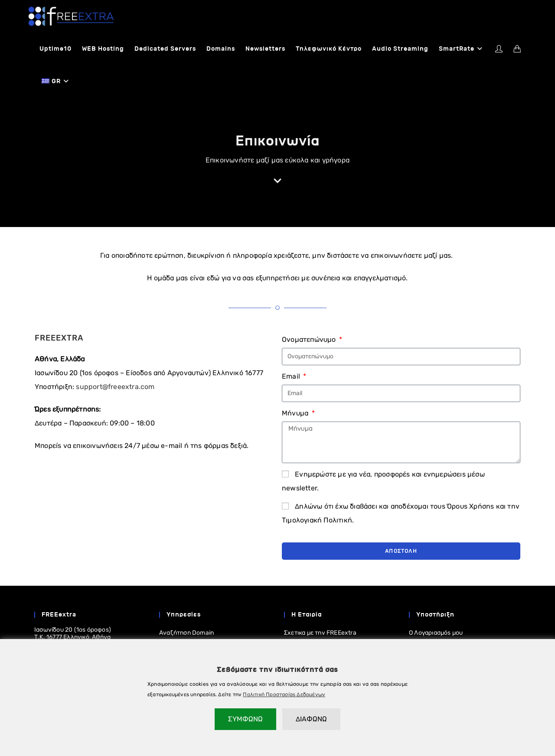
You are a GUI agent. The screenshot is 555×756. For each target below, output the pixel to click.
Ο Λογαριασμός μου (436, 633)
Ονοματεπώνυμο (310, 340)
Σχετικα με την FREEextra (320, 633)
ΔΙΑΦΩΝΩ (311, 719)
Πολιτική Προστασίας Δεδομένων (284, 694)
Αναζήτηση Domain (186, 633)
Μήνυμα (296, 414)
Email (292, 377)
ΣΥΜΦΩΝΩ (245, 719)
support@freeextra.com (115, 387)
